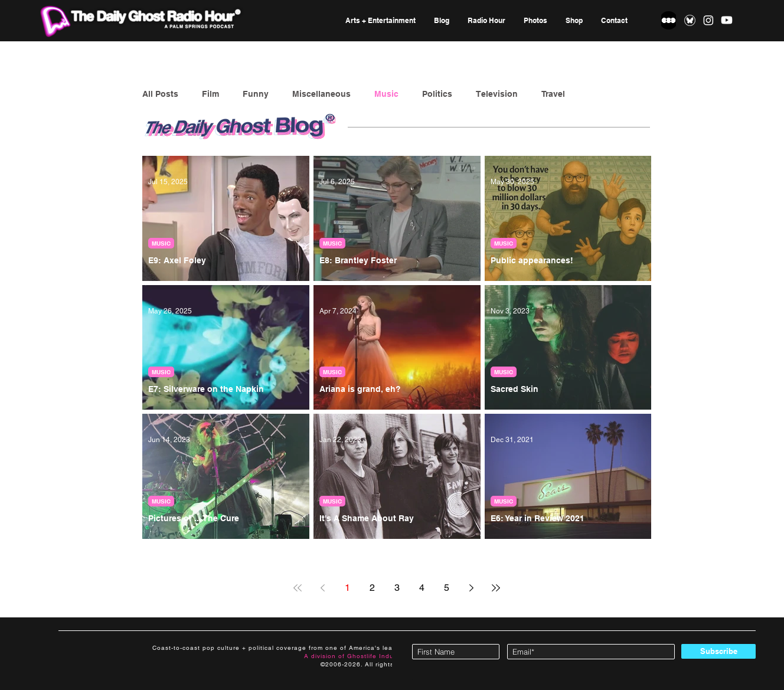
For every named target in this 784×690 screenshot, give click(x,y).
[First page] (298, 588)
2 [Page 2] (372, 588)
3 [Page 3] (397, 588)
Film (210, 94)
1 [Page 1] (347, 588)
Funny (256, 94)
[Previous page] (322, 588)
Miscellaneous (321, 94)
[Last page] (496, 588)
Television (497, 94)
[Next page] (471, 588)
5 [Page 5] (447, 588)
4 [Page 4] (422, 588)
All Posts (160, 94)
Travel (553, 94)
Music (386, 94)
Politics (437, 94)
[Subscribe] (718, 651)
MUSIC (161, 243)
